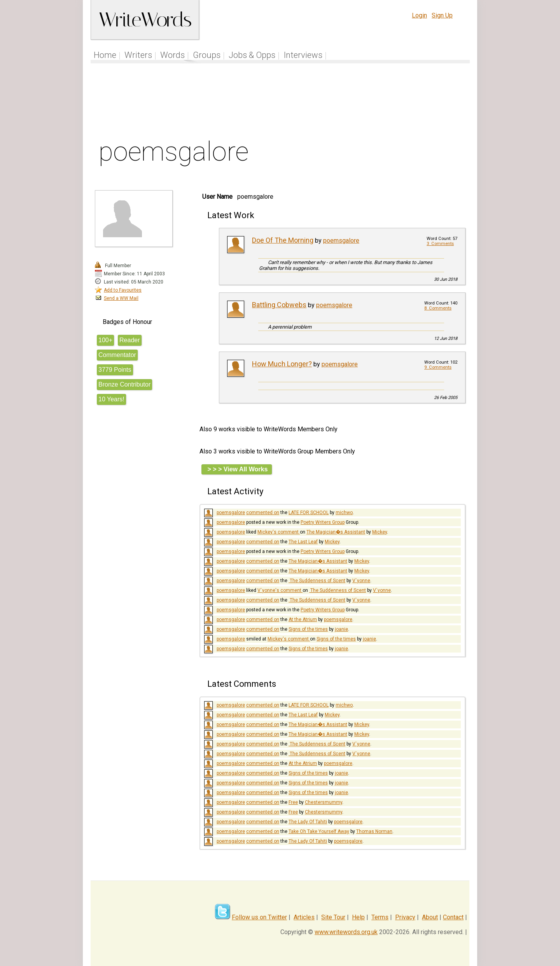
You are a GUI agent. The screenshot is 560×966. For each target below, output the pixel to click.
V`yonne (361, 581)
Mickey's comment (279, 532)
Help (358, 917)
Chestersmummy (324, 802)
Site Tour (333, 917)
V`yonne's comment (280, 590)
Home (105, 55)
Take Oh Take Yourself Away (319, 831)
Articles (304, 917)
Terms (380, 917)
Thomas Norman (374, 831)
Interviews (303, 55)
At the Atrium (303, 619)
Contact (453, 917)
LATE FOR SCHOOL (309, 513)
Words (172, 55)
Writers (138, 55)
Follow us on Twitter (259, 917)
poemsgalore (341, 241)
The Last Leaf (303, 542)
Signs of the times (308, 629)
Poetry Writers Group (323, 522)
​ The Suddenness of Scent (317, 581)
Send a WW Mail (121, 298)
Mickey (380, 532)
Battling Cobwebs (279, 305)
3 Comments (440, 244)
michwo (344, 513)
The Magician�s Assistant (336, 532)
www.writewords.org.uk (346, 932)
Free (293, 802)
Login (419, 15)
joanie (341, 629)
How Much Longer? (282, 364)
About (430, 917)
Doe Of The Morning (283, 240)
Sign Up (442, 15)
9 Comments (438, 367)
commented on (263, 513)
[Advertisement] (280, 103)
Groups (207, 55)
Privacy (405, 917)
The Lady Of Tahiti (308, 822)
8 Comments (438, 308)
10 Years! (111, 399)
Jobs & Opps (252, 55)
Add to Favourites (123, 290)
